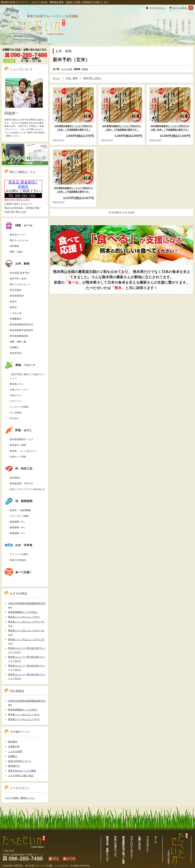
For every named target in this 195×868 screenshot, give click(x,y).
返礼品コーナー (18, 235)
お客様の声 (170, 41)
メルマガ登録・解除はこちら (20, 798)
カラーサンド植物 (19, 516)
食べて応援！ (18, 572)
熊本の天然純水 (18, 560)
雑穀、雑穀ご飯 (18, 342)
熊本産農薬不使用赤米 (21, 330)
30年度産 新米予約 (20, 273)
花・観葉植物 (18, 501)
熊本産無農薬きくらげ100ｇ (23, 612)
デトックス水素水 (19, 554)
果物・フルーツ (20, 365)
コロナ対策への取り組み (21, 776)
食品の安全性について (20, 761)
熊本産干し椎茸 (18, 445)
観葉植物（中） (18, 527)
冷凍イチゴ (16, 395)
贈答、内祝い (17, 252)
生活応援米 (16, 290)
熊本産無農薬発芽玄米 (21, 324)
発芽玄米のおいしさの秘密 (22, 771)
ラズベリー (16, 401)
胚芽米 (13, 302)
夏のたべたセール (19, 240)
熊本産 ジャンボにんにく (24, 451)
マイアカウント (157, 8)
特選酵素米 (16, 319)
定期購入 (14, 347)
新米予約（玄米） (71, 60)
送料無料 (14, 246)
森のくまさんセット (20, 284)
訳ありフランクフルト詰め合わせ (27, 489)
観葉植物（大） (18, 522)
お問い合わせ (189, 41)
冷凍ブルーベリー (19, 390)
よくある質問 (177, 41)
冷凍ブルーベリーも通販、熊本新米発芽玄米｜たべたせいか (36, 40)
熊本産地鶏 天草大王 (21, 483)
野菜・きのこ (18, 430)
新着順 (85, 69)
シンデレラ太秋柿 (19, 407)
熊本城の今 (14, 766)
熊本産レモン (17, 384)
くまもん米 (16, 313)
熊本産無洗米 (17, 296)
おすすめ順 (67, 69)
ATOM (66, 863)
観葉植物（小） (18, 533)
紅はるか (14, 418)
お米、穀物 (64, 51)
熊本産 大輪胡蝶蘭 (20, 510)
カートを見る (180, 8)
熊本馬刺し (16, 478)
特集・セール (18, 225)
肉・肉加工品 (18, 468)
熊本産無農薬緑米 (19, 336)
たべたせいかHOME (158, 43)
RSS (51, 863)
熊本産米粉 (16, 353)
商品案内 (13, 742)
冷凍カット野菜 (18, 457)
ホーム (56, 78)
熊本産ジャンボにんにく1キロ (24, 714)
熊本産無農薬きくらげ (21, 439)
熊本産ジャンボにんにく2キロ (24, 617)
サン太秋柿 (16, 413)
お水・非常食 (18, 545)
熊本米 (13, 307)
